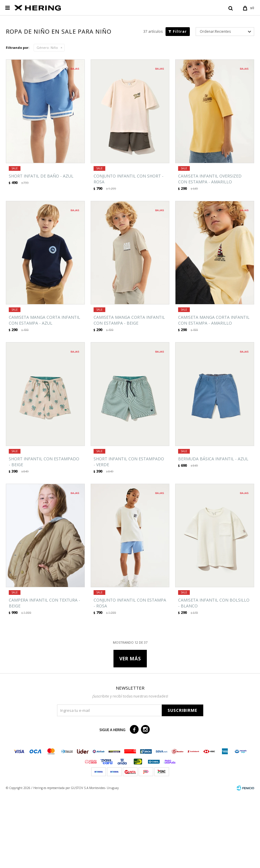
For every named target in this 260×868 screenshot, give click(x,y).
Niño (47, 120)
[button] (230, 8)
